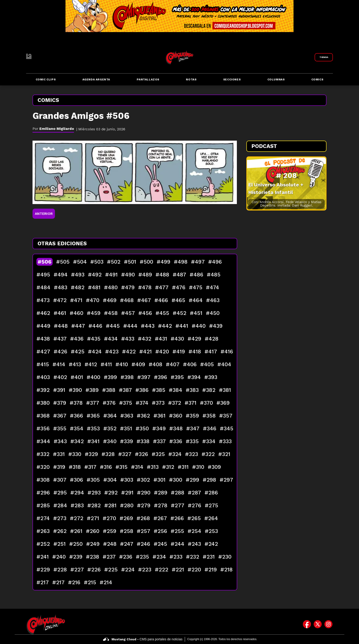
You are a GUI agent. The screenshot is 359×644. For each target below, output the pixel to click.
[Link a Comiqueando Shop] (324, 57)
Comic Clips (46, 79)
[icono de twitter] (318, 624)
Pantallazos (148, 79)
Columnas (276, 79)
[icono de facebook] (307, 624)
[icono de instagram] (328, 624)
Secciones (232, 79)
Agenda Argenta (96, 79)
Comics (317, 79)
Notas (191, 79)
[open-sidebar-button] (29, 56)
